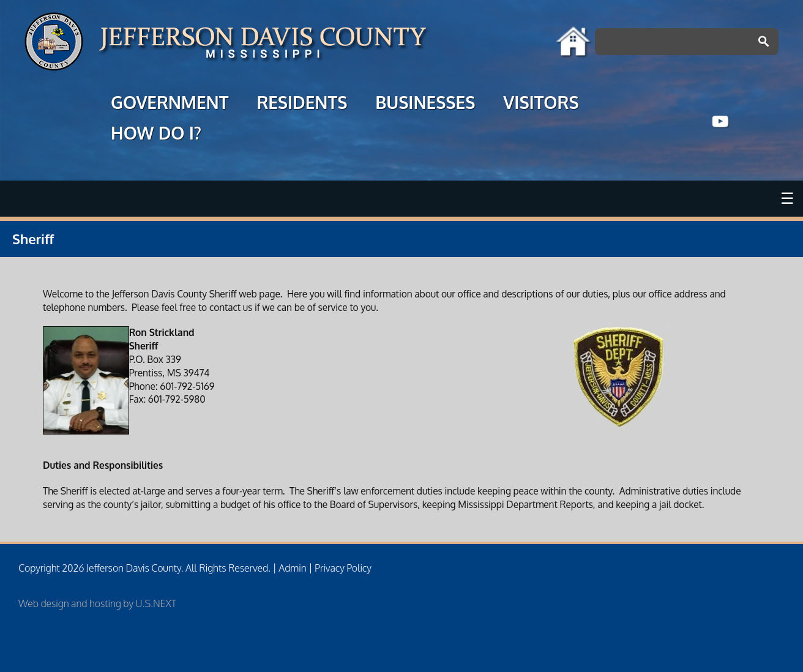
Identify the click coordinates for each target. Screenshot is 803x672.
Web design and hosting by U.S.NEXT (97, 603)
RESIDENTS (302, 104)
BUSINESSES (425, 104)
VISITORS (541, 104)
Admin (292, 568)
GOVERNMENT (170, 104)
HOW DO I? (156, 135)
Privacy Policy (343, 568)
